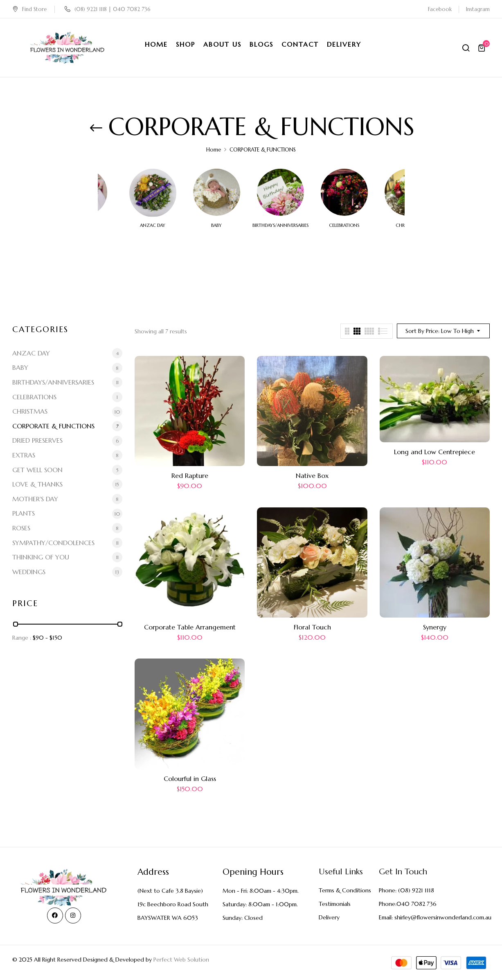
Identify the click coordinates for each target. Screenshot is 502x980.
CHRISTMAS (30, 411)
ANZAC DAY (153, 225)
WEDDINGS (29, 572)
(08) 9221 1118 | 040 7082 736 (108, 9)
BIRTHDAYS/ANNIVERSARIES (280, 225)
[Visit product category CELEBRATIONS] (344, 192)
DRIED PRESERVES (37, 440)
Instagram (478, 9)
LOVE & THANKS (37, 484)
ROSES (21, 528)
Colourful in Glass (190, 779)
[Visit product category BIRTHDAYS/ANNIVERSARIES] (280, 192)
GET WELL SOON (37, 470)
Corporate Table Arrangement (190, 627)
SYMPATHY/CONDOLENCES (53, 543)
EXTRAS (24, 455)
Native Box (312, 475)
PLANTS (24, 513)
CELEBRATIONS (344, 225)
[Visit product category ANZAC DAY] (153, 192)
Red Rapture (190, 475)
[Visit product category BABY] (217, 192)
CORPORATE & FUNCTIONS (53, 426)
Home (214, 150)
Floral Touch (312, 627)
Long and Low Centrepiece (434, 452)
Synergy (435, 627)
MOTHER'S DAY (35, 499)
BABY (216, 225)
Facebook (440, 9)
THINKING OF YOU (41, 557)
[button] (483, 48)
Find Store (29, 9)
